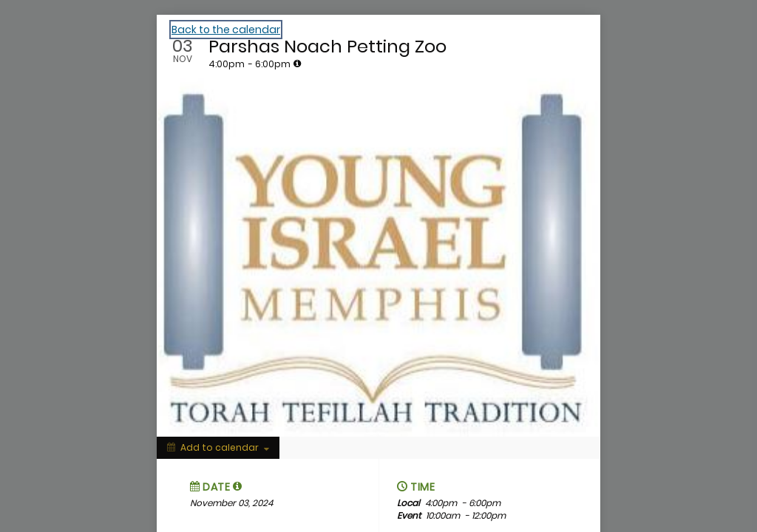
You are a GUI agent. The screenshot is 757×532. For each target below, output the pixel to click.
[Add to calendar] (218, 448)
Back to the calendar (226, 30)
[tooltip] (297, 64)
